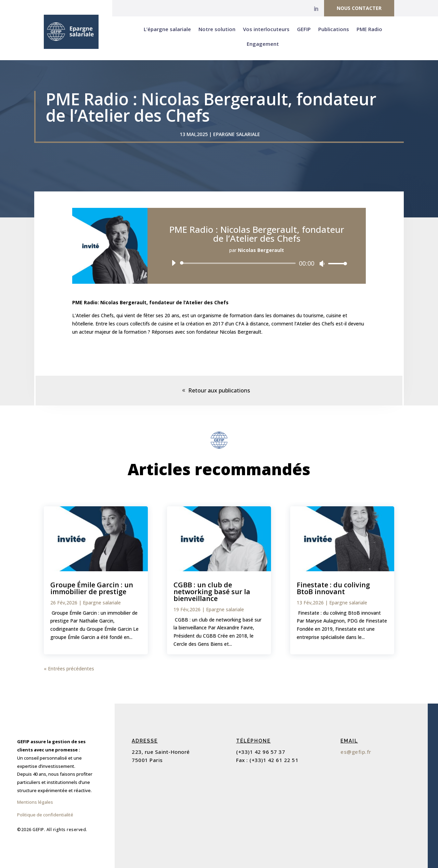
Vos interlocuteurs (266, 29)
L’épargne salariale (167, 29)
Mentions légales (35, 802)
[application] (257, 263)
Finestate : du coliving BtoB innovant (333, 588)
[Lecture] (173, 263)
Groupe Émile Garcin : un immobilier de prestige (92, 588)
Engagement (263, 44)
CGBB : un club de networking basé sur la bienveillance (212, 592)
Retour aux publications (219, 390)
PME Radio (369, 29)
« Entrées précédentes (69, 669)
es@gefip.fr (356, 752)
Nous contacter (359, 8)
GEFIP (304, 29)
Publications (334, 29)
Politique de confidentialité (45, 815)
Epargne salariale (237, 134)
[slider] (239, 263)
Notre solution (217, 29)
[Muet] (322, 264)
